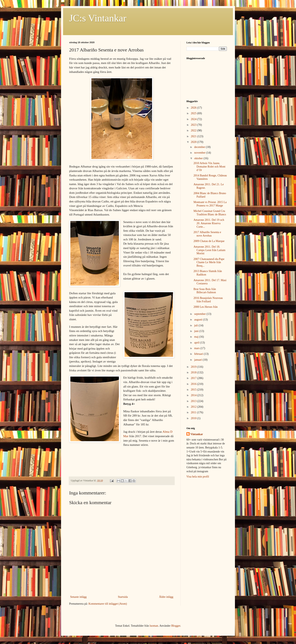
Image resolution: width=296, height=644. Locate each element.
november (200, 153)
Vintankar (197, 434)
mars (197, 348)
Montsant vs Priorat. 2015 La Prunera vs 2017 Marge (210, 204)
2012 (194, 407)
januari (198, 360)
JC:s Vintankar (98, 18)
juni (197, 331)
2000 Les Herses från (206, 307)
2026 (194, 108)
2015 (194, 390)
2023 (194, 125)
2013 (194, 401)
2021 (194, 136)
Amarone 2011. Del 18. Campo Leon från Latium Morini (209, 250)
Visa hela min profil (198, 477)
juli (196, 325)
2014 (194, 395)
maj (197, 337)
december (200, 147)
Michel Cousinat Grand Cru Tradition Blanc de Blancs (210, 213)
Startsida (123, 597)
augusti (199, 320)
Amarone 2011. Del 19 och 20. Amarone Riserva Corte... (209, 223)
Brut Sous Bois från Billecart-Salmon (205, 291)
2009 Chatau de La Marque (209, 241)
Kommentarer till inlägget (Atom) (108, 604)
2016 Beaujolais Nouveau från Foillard (208, 300)
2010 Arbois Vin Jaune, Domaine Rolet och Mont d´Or (209, 167)
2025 (194, 113)
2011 (194, 412)
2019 (194, 367)
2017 (194, 378)
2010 (194, 418)
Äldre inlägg (166, 597)
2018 (194, 372)
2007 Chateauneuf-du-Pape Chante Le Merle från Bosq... (209, 262)
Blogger (176, 626)
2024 (194, 119)
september (200, 314)
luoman (154, 626)
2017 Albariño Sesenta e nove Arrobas (207, 234)
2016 (194, 384)
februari (199, 354)
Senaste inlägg (78, 597)
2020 (194, 142)
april (197, 343)
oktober (199, 158)
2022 (194, 130)
